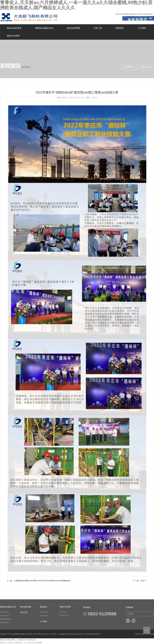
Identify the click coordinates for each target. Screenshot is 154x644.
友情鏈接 (140, 614)
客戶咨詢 (63, 612)
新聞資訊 (120, 28)
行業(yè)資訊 (146, 67)
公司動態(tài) (129, 67)
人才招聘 (142, 28)
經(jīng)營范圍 (73, 28)
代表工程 (98, 28)
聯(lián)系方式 (65, 616)
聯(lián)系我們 (13, 36)
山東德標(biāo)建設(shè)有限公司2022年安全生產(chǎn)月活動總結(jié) (42, 581)
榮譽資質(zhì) (5, 622)
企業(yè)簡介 (5, 612)
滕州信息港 (150, 634)
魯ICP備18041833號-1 (93, 634)
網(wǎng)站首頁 (14, 28)
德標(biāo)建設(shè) (44, 28)
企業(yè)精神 (5, 616)
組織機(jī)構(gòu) (6, 619)
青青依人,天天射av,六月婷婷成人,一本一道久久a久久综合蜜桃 (21, 643)
